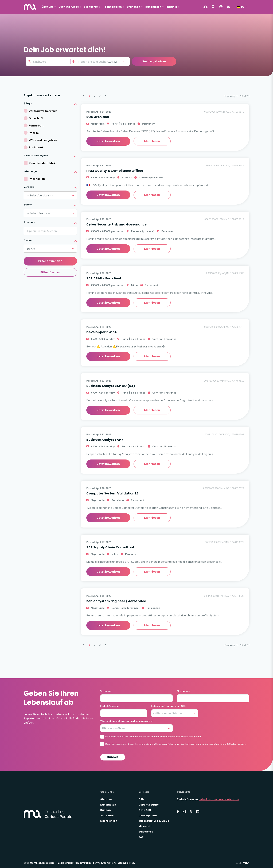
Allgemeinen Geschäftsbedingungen (186, 744)
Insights (172, 7)
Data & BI (145, 810)
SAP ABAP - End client (104, 278)
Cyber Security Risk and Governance (116, 224)
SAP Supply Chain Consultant (110, 547)
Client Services (69, 7)
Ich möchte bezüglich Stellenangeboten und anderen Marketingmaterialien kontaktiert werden (153, 737)
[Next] (105, 96)
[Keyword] (48, 61)
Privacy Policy (83, 863)
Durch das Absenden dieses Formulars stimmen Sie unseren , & (175, 744)
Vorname (106, 691)
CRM (141, 799)
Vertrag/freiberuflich (43, 111)
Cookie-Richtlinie (237, 744)
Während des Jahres (43, 140)
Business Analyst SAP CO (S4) (111, 386)
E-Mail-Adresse (109, 706)
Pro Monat (36, 147)
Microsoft (145, 826)
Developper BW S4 (102, 332)
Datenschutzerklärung (216, 744)
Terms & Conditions (105, 863)
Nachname (183, 691)
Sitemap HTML (126, 863)
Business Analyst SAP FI (105, 440)
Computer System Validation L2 (112, 493)
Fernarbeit (36, 125)
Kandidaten (153, 7)
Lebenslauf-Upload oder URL (169, 706)
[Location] (90, 61)
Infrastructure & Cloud (154, 821)
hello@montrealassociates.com (219, 799)
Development (148, 815)
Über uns (48, 7)
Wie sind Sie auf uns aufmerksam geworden (127, 721)
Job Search (108, 815)
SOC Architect (98, 117)
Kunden (106, 810)
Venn (246, 863)
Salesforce (146, 832)
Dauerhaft (36, 118)
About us (106, 799)
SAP (141, 837)
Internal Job (37, 179)
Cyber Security (149, 805)
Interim (34, 133)
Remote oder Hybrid (43, 163)
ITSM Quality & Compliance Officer (115, 171)
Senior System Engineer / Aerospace (116, 601)
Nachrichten (109, 821)
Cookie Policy (65, 863)
